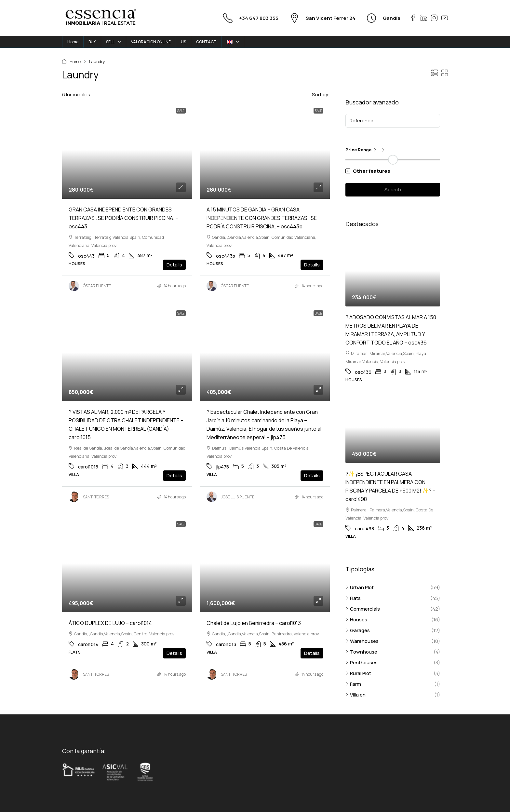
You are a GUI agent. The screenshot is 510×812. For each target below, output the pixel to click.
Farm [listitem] (353, 684)
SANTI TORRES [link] (96, 497)
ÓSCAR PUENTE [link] (97, 286)
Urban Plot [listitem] (360, 587)
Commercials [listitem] (363, 609)
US (183, 42)
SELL (110, 42)
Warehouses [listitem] (362, 641)
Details (174, 265)
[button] (435, 73)
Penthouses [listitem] (362, 663)
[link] (127, 150)
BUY (92, 42)
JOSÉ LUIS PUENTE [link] (238, 497)
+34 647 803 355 (259, 18)
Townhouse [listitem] (361, 652)
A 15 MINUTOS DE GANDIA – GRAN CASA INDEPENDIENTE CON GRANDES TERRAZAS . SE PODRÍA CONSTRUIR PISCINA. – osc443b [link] (262, 218)
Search (393, 189)
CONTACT (206, 42)
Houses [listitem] (356, 620)
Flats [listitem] (353, 598)
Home (73, 42)
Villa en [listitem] (356, 695)
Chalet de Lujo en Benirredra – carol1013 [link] (254, 623)
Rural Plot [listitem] (358, 673)
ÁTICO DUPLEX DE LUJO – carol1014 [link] (110, 623)
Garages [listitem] (358, 630)
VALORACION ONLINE (151, 42)
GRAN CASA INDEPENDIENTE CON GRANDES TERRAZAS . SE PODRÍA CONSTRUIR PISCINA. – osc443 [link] (123, 218)
